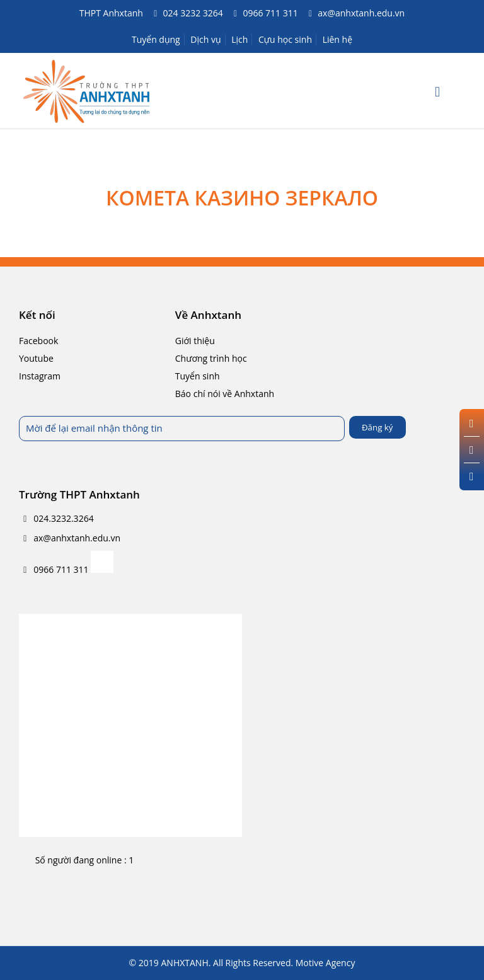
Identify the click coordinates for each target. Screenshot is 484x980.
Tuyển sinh (198, 376)
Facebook (38, 341)
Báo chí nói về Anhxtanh (225, 394)
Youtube (36, 358)
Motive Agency (326, 963)
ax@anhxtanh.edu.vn (361, 13)
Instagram (40, 376)
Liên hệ (337, 39)
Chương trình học (211, 358)
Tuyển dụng (156, 39)
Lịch (239, 39)
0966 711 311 (270, 13)
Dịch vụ (205, 39)
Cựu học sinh (285, 39)
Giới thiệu (195, 341)
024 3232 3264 (193, 13)
